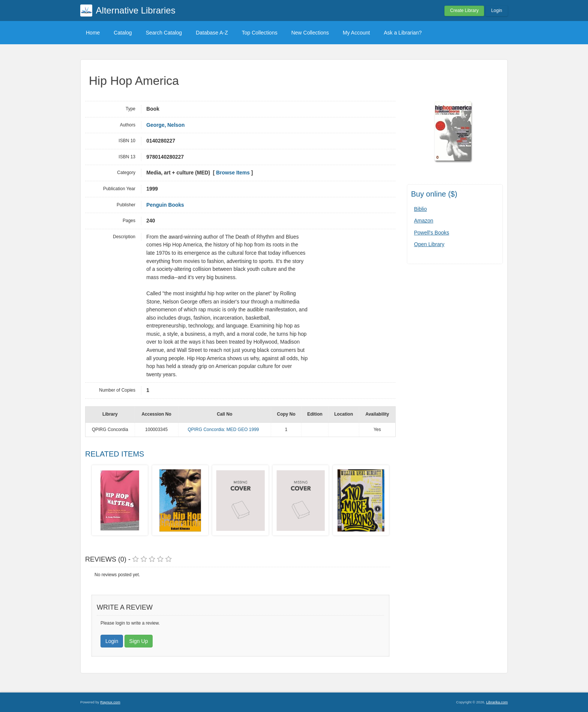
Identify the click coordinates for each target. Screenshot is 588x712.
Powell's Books (432, 233)
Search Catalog (164, 33)
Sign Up (139, 641)
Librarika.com (497, 702)
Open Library (429, 244)
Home (93, 33)
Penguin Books (165, 205)
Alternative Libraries (136, 10)
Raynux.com (110, 702)
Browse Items (233, 173)
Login (497, 11)
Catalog (123, 33)
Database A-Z (212, 33)
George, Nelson (165, 125)
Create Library (464, 11)
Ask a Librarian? (403, 33)
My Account (356, 33)
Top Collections (260, 33)
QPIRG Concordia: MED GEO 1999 (223, 430)
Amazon (424, 221)
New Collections (310, 33)
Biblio (420, 209)
